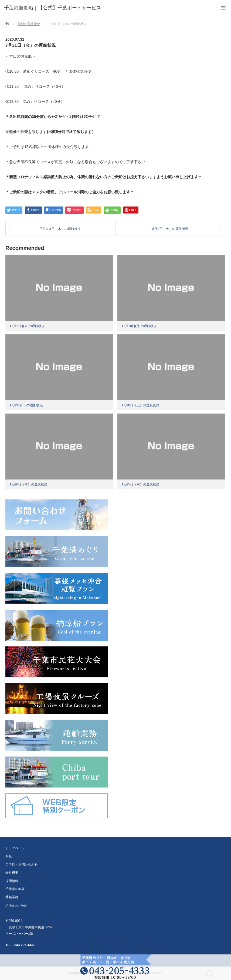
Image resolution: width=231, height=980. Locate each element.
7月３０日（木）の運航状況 (61, 229)
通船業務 (12, 897)
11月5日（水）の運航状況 (140, 484)
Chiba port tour (16, 905)
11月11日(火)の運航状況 (27, 326)
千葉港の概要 (15, 889)
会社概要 (12, 873)
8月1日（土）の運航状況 (170, 229)
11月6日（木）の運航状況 (28, 484)
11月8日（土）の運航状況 (140, 405)
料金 (9, 856)
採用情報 (12, 881)
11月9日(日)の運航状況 (26, 405)
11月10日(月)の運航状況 (139, 326)
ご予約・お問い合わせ (22, 864)
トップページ (15, 848)
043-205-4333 (24, 945)
